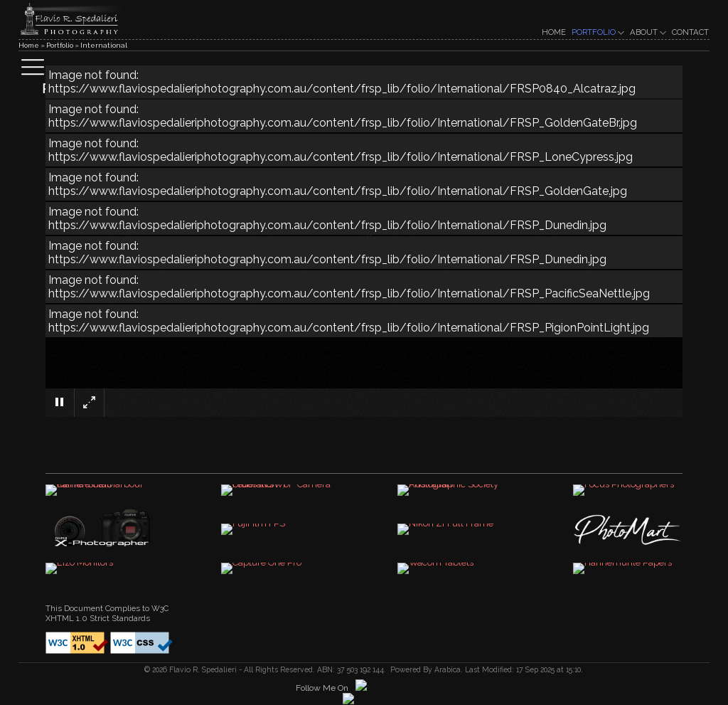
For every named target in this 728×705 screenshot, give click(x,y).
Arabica (448, 669)
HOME (554, 32)
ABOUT (648, 32)
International (104, 45)
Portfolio (60, 45)
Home (29, 45)
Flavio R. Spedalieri (202, 669)
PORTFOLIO (598, 32)
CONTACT (690, 32)
